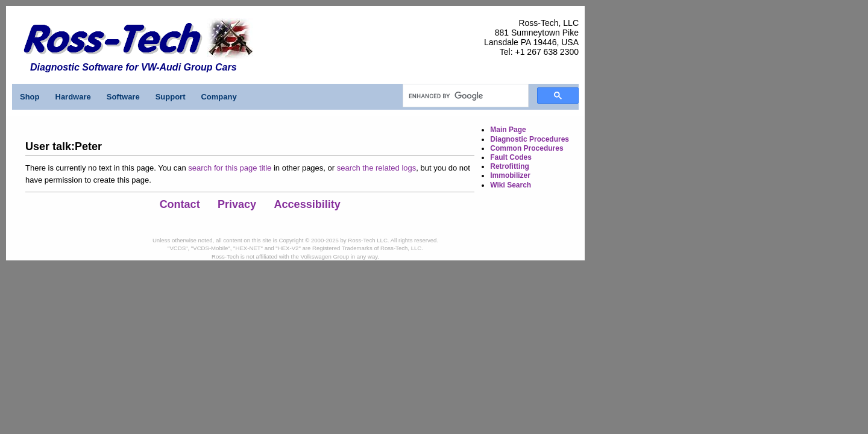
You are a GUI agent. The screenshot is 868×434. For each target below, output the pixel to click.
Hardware (73, 97)
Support (171, 97)
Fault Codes (511, 157)
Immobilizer (510, 175)
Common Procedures (527, 148)
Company (219, 97)
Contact (180, 204)
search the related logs (377, 168)
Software (123, 97)
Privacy (237, 204)
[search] (464, 96)
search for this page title (230, 168)
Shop (30, 97)
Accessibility (307, 204)
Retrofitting (510, 166)
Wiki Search (511, 185)
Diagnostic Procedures (530, 139)
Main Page (508, 130)
